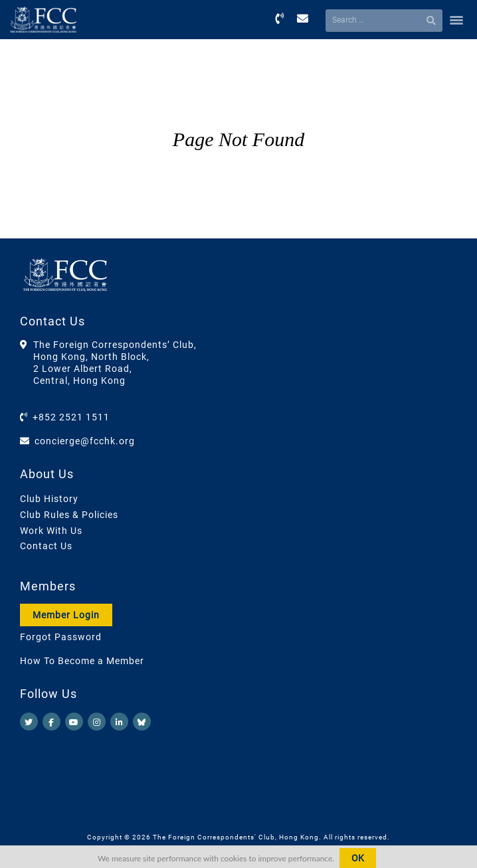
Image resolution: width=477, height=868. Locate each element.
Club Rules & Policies (69, 515)
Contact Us (46, 546)
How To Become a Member (82, 661)
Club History (49, 499)
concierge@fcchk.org (85, 441)
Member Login (66, 615)
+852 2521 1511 (71, 417)
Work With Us (51, 531)
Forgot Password (61, 637)
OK (358, 858)
